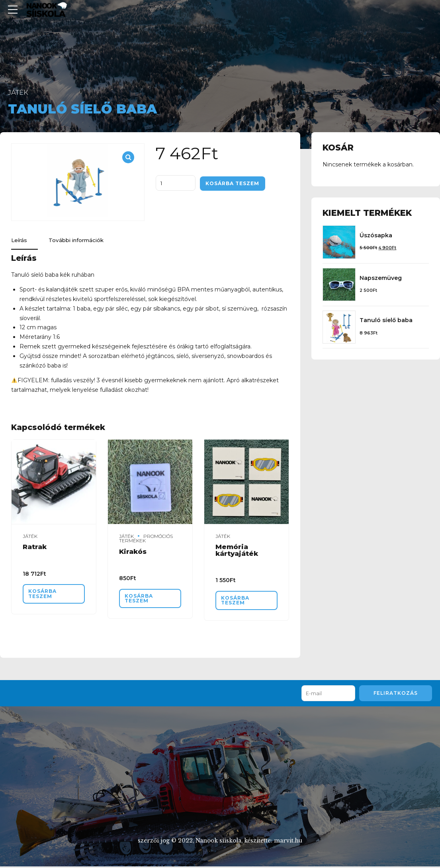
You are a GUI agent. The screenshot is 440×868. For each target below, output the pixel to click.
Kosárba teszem (235, 183)
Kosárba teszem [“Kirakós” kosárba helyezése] (140, 599)
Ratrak (35, 547)
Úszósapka (376, 235)
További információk (80, 241)
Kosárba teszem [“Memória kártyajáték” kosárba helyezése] (237, 602)
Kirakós (133, 552)
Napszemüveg (381, 278)
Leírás (20, 241)
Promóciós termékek (146, 539)
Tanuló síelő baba (386, 320)
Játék (18, 92)
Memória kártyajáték (237, 551)
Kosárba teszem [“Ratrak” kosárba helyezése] (44, 595)
